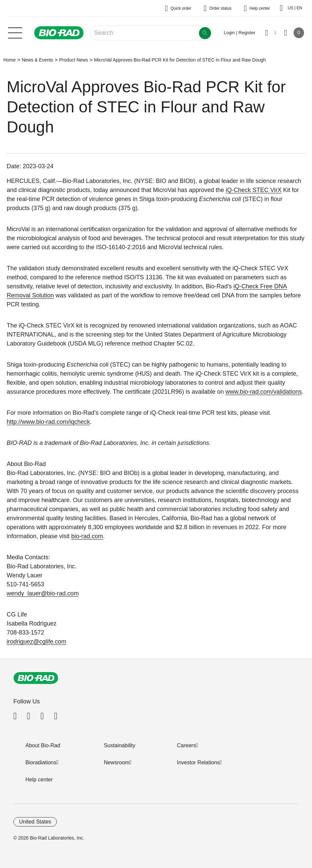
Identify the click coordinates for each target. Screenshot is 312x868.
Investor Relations (198, 762)
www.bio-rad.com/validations (264, 392)
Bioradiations (41, 762)
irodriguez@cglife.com (36, 642)
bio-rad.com (87, 536)
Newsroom (117, 762)
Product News (74, 60)
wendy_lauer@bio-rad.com (43, 593)
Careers (186, 745)
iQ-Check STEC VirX (254, 190)
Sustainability (120, 745)
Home (10, 60)
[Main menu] (15, 32)
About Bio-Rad (43, 745)
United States (35, 822)
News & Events (37, 60)
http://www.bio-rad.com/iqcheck (48, 422)
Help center (39, 780)
